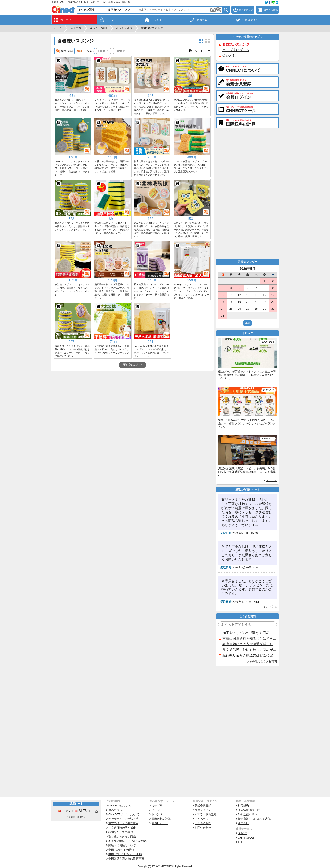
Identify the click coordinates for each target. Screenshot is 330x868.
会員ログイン (203, 810)
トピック (271, 480)
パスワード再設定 (206, 814)
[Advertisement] (132, 403)
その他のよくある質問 (263, 661)
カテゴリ (157, 806)
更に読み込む (132, 365)
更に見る (271, 607)
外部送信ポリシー (249, 814)
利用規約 (243, 806)
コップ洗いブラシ (236, 50)
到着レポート (160, 823)
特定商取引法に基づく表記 (254, 819)
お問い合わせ (203, 828)
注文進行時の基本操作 (122, 828)
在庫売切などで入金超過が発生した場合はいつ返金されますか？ (249, 644)
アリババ (85, 51)
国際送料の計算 (161, 819)
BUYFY (242, 833)
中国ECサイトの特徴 (121, 850)
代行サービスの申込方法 (123, 819)
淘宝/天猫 (64, 51)
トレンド (157, 814)
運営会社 (243, 823)
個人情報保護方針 (249, 810)
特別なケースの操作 (121, 832)
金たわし (229, 56)
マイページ (202, 819)
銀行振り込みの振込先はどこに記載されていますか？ (249, 655)
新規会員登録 (203, 806)
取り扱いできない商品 (122, 837)
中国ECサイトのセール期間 (125, 854)
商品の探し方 (117, 810)
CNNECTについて (120, 806)
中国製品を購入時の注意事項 (126, 859)
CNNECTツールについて (124, 814)
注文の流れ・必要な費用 (123, 823)
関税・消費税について (122, 845)
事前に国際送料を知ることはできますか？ (249, 638)
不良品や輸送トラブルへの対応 (128, 841)
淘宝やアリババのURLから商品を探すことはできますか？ (249, 633)
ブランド (157, 810)
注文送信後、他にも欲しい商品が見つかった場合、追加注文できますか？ (249, 650)
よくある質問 (203, 823)
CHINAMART (246, 838)
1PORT (242, 842)
